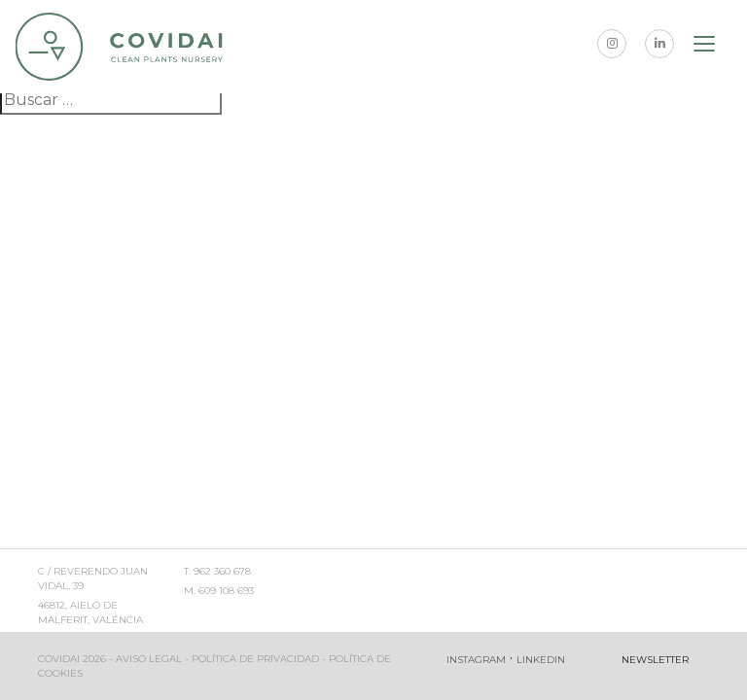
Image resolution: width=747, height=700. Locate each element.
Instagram (476, 660)
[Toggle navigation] (705, 47)
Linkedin (541, 660)
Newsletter (655, 660)
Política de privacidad (255, 659)
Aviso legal (149, 659)
